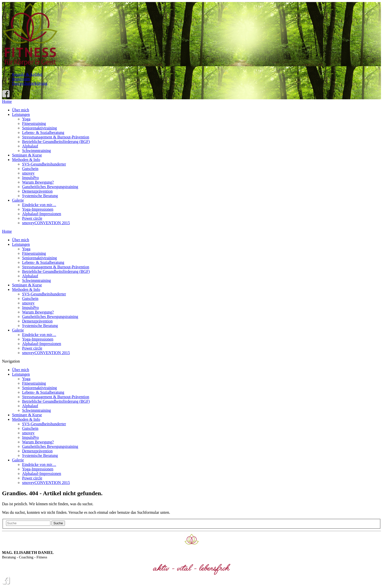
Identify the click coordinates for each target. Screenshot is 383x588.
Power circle (32, 218)
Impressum (21, 79)
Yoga (26, 119)
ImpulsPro (30, 178)
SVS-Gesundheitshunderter (44, 164)
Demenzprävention (37, 191)
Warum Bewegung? (38, 182)
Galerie (18, 200)
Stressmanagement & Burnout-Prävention (56, 137)
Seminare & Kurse (27, 155)
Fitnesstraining (34, 123)
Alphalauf (30, 146)
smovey (28, 173)
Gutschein (30, 169)
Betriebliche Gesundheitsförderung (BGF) (56, 142)
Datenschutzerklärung (30, 83)
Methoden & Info (26, 160)
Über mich (21, 110)
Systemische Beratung (40, 196)
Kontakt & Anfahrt (27, 74)
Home (7, 101)
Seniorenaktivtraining (40, 128)
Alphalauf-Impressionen (42, 214)
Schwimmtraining (36, 151)
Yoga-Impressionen (38, 209)
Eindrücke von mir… (39, 205)
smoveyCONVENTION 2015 (46, 223)
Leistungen (21, 114)
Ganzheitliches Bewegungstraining (50, 187)
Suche (58, 523)
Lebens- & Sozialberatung (43, 133)
